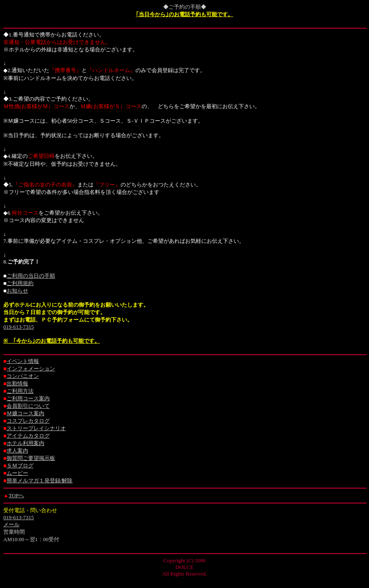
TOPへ (16, 495)
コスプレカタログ (28, 421)
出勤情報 (17, 384)
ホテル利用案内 (25, 443)
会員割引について (28, 406)
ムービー (17, 473)
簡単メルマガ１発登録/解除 (40, 480)
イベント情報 (23, 361)
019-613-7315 (19, 327)
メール (11, 524)
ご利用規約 (20, 283)
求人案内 (17, 451)
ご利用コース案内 (28, 398)
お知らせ (17, 291)
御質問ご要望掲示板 (31, 458)
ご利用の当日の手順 (31, 276)
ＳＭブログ (20, 466)
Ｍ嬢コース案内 (25, 413)
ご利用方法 (20, 391)
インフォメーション (31, 369)
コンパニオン (23, 376)
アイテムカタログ (28, 436)
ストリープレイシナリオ (36, 428)
